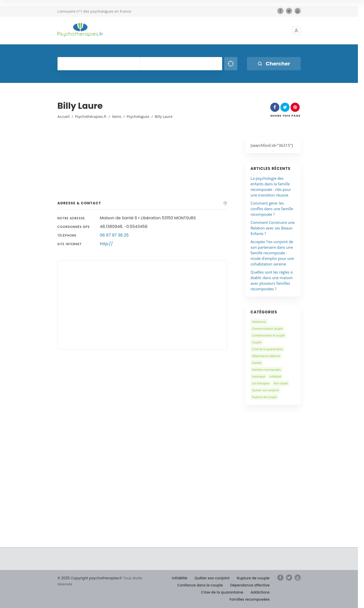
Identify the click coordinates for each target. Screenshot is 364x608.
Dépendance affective (266, 356)
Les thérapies (261, 383)
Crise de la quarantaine (267, 349)
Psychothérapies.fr (91, 117)
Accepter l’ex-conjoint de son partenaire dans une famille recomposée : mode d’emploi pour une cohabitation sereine (272, 253)
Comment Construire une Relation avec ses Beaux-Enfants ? (273, 228)
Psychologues (138, 117)
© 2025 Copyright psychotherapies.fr (90, 578)
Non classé (281, 383)
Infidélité (275, 376)
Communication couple (267, 328)
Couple (257, 342)
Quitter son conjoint (265, 390)
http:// (106, 244)
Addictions (259, 322)
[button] (296, 31)
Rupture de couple (264, 397)
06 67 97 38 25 (114, 235)
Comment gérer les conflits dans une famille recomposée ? (272, 209)
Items (117, 117)
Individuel (259, 376)
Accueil (64, 117)
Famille (257, 363)
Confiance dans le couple (268, 335)
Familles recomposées (266, 370)
